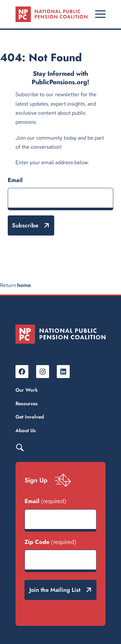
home (24, 285)
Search (20, 447)
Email (15, 180)
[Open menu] (100, 14)
